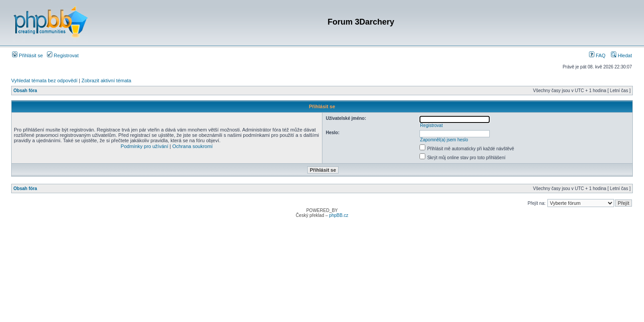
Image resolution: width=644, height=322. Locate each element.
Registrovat (63, 55)
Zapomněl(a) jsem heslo (444, 140)
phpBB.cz (339, 215)
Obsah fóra (25, 91)
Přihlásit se (28, 55)
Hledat (621, 55)
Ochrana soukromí (192, 146)
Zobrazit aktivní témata (106, 80)
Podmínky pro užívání (144, 146)
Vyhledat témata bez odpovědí (44, 80)
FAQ (597, 55)
